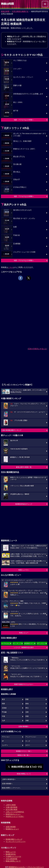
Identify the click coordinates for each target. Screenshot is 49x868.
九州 (3, 721)
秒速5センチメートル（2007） (25, 149)
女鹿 (15, 227)
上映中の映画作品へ (9, 779)
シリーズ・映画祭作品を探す (24, 647)
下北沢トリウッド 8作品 (15, 128)
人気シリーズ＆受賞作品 (15, 812)
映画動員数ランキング (14, 839)
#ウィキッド (17, 643)
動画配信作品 (11, 854)
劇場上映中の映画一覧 (24, 467)
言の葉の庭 (17, 164)
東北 (27, 708)
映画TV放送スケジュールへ (24, 684)
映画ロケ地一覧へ (24, 755)
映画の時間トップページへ (11, 788)
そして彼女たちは (20, 60)
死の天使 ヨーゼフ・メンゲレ (24, 218)
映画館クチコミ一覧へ (24, 751)
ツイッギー (17, 69)
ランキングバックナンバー (16, 841)
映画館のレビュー (12, 829)
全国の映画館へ (24, 726)
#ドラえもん (6, 643)
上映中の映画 (11, 805)
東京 (3, 699)
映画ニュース (11, 852)
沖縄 (27, 721)
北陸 (27, 712)
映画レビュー (24, 633)
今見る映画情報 (11, 859)
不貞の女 (17, 235)
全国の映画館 (11, 827)
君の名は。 (17, 172)
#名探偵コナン (29, 643)
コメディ (5, 745)
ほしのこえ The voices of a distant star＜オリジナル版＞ (30, 135)
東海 (27, 704)
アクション (6, 737)
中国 (3, 716)
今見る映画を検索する (20, 11)
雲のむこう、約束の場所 (22, 141)
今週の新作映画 (11, 807)
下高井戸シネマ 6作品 (14, 205)
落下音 (16, 111)
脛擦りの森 (17, 85)
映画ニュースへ (24, 570)
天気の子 (17, 180)
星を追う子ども (19, 157)
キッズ (28, 741)
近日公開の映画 (11, 809)
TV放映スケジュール (13, 856)
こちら (11, 267)
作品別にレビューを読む (15, 816)
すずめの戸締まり (20, 187)
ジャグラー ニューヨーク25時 (24, 252)
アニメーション (31, 737)
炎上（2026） (18, 102)
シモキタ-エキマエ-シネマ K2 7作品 (22, 55)
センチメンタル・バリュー (23, 77)
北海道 (4, 708)
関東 (27, 699)
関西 (3, 704)
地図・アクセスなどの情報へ (24, 120)
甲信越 (4, 712)
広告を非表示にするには (37, 349)
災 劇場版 (17, 244)
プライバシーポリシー (36, 867)
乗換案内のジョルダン (17, 867)
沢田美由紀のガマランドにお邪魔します (28, 94)
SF (3, 741)
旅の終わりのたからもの (22, 210)
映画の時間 (5, 11)
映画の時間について (24, 774)
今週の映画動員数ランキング (11, 430)
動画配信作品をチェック (24, 504)
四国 (27, 716)
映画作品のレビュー (13, 814)
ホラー (28, 745)
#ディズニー (41, 643)
